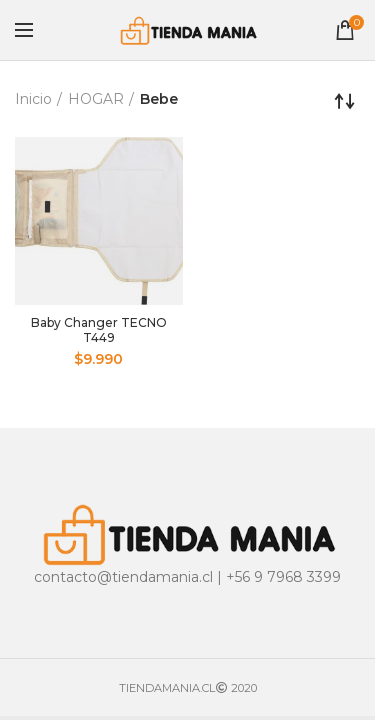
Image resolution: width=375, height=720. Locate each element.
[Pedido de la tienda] (345, 101)
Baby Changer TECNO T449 (99, 330)
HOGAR (96, 99)
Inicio (33, 99)
